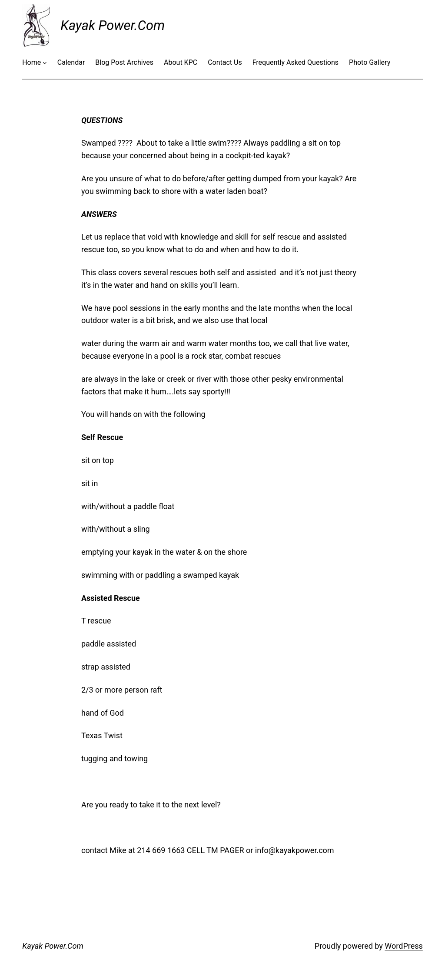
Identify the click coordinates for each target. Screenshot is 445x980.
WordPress (403, 946)
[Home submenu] (45, 63)
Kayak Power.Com (113, 25)
